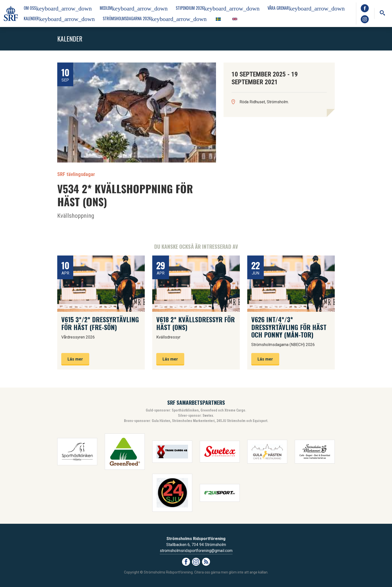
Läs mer (75, 359)
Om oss (58, 8)
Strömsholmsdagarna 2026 (155, 19)
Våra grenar (306, 8)
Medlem (134, 8)
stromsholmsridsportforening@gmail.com (196, 551)
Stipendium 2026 (218, 8)
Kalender (59, 19)
